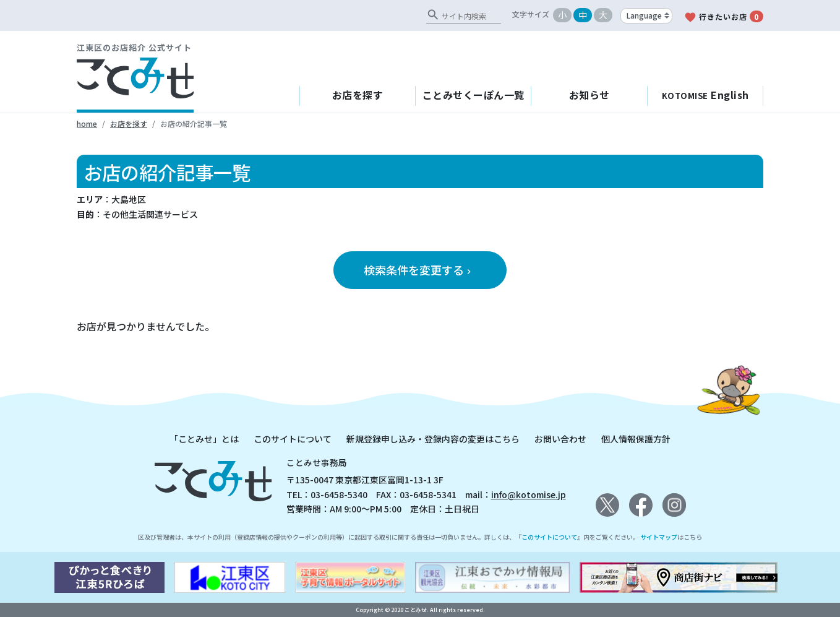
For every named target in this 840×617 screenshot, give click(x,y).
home (87, 123)
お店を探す (358, 95)
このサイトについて (293, 439)
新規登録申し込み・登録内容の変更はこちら (433, 439)
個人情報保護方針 (636, 439)
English (705, 95)
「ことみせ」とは (204, 439)
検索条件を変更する (419, 270)
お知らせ (589, 95)
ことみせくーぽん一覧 (474, 95)
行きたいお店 (724, 17)
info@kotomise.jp (529, 494)
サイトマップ (659, 537)
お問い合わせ (560, 439)
